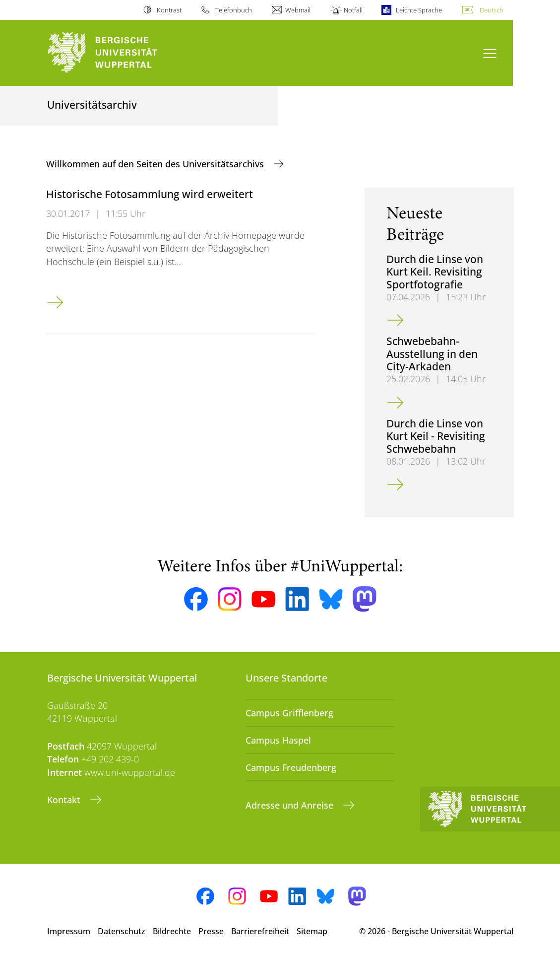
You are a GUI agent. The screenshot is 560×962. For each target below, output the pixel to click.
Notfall (353, 10)
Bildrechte (172, 931)
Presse (211, 931)
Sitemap (312, 931)
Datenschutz (122, 931)
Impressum (69, 931)
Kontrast (169, 10)
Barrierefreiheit (260, 931)
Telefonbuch (234, 10)
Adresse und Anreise (291, 805)
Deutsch (492, 10)
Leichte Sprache (419, 10)
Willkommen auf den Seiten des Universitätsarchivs (156, 164)
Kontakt (65, 800)
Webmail (298, 10)
